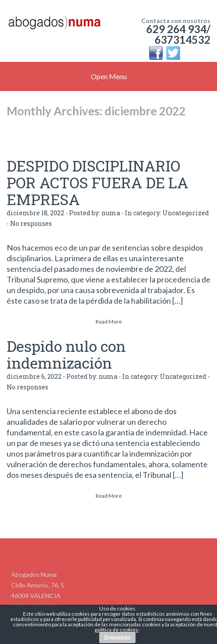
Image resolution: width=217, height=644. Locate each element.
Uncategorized (186, 213)
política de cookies (116, 630)
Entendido (118, 638)
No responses (31, 223)
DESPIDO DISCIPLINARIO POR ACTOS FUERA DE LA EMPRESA (97, 182)
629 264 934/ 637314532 (178, 34)
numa (111, 213)
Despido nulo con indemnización (66, 354)
